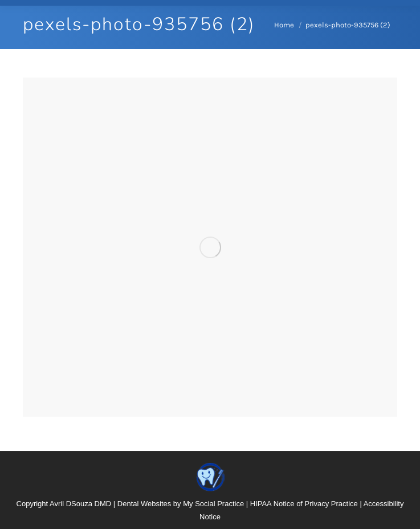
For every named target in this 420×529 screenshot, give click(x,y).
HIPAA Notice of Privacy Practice (304, 504)
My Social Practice (213, 504)
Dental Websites (144, 504)
